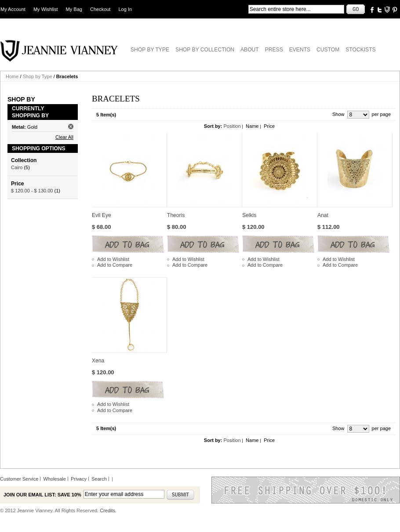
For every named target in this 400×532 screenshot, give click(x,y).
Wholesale (54, 479)
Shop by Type (38, 76)
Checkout (100, 9)
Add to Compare (115, 265)
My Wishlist (46, 9)
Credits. (108, 510)
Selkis (249, 215)
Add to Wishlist (113, 259)
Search (99, 479)
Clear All (64, 137)
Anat (323, 215)
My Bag (74, 9)
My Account (13, 9)
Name (252, 126)
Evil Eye (102, 215)
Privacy (79, 479)
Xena (98, 361)
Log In (125, 9)
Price (269, 126)
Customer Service (19, 479)
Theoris (176, 215)
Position (232, 126)
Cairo (17, 167)
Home (12, 76)
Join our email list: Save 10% (42, 495)
